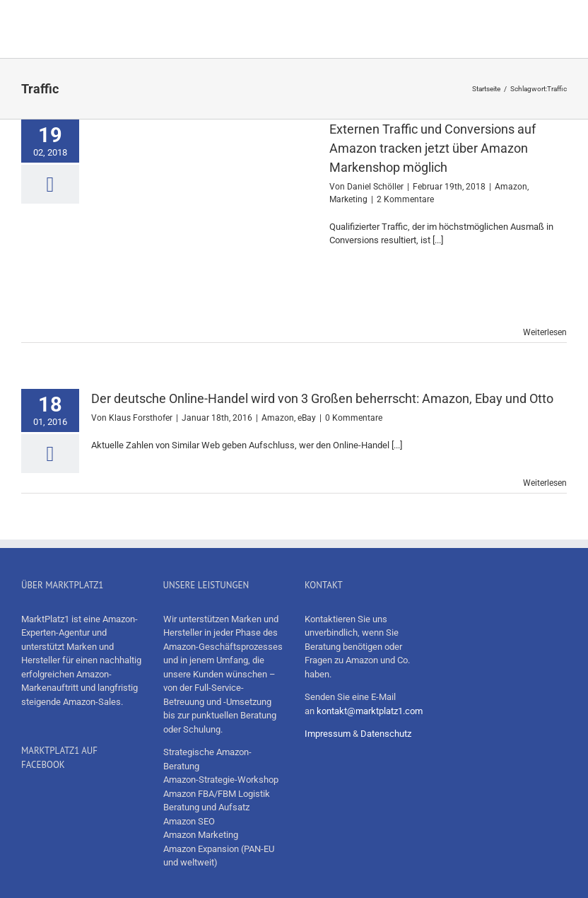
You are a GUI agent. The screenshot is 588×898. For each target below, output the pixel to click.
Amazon (511, 187)
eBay (307, 418)
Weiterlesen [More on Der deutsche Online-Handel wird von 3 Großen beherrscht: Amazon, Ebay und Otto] (545, 483)
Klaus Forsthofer (141, 418)
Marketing (348, 199)
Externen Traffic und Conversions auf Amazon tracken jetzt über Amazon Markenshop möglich (433, 148)
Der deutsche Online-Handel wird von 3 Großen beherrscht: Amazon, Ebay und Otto (322, 398)
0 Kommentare (354, 418)
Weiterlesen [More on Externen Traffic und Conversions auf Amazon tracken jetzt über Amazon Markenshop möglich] (545, 332)
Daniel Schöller (375, 187)
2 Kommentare (405, 199)
